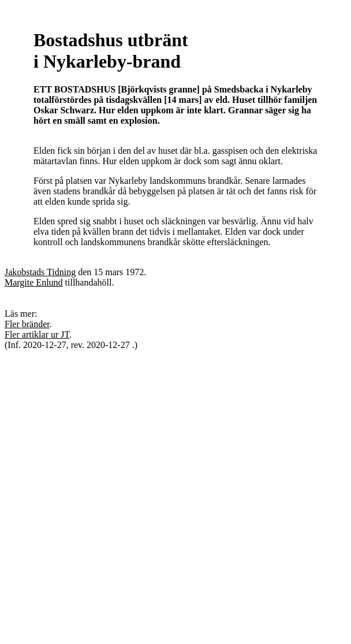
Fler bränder (27, 324)
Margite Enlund (34, 282)
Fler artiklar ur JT (37, 334)
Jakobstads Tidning (40, 272)
